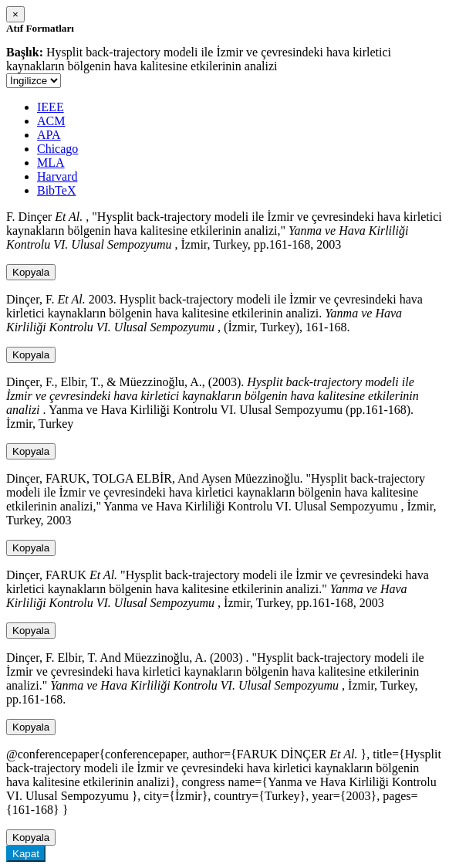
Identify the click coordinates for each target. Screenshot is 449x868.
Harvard (57, 176)
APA (49, 135)
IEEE (51, 107)
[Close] (15, 14)
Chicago (57, 149)
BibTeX (56, 190)
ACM (51, 121)
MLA (51, 163)
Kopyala (31, 272)
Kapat (26, 854)
